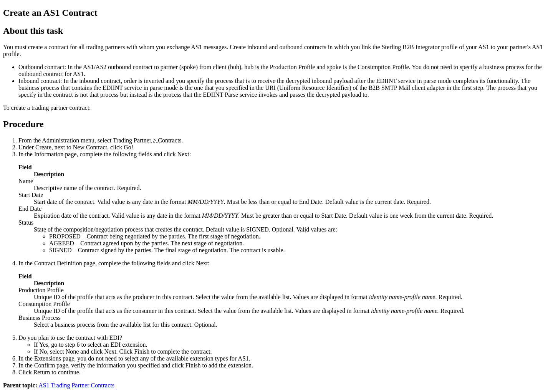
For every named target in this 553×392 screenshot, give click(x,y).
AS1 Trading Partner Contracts (76, 385)
